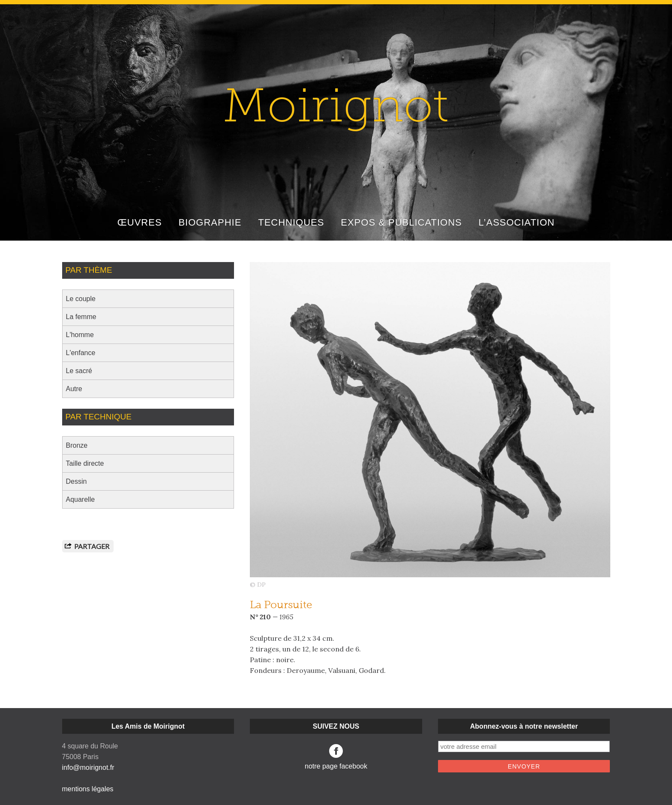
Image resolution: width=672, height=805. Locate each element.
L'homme (80, 335)
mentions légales (88, 789)
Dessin (76, 481)
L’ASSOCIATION (517, 222)
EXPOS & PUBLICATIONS (401, 222)
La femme (81, 317)
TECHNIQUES (291, 222)
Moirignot (336, 110)
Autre (74, 389)
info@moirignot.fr (88, 767)
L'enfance (81, 353)
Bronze (77, 445)
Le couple (81, 299)
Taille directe (85, 463)
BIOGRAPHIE (210, 222)
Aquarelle (81, 499)
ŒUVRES (140, 222)
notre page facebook (336, 757)
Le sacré (79, 371)
